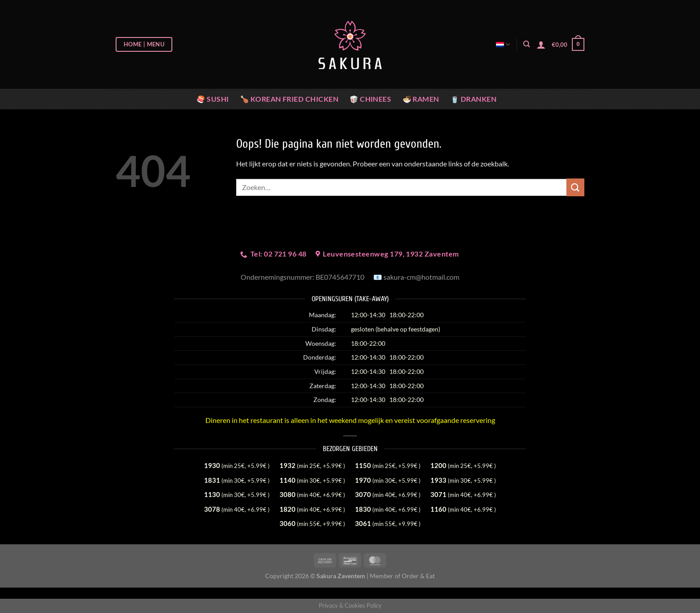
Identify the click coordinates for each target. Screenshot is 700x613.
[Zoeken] (527, 44)
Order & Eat (418, 576)
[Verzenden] (575, 187)
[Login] (541, 45)
